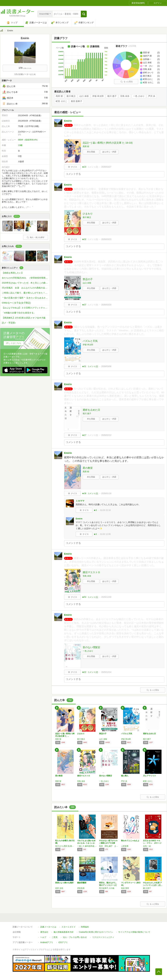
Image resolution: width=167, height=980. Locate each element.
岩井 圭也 (59, 888)
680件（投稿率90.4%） (28, 140)
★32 (84, 239)
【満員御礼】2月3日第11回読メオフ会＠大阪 (24, 318)
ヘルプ (43, 937)
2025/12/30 (106, 597)
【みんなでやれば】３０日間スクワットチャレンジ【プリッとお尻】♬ (26, 308)
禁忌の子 (88, 279)
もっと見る (127, 82)
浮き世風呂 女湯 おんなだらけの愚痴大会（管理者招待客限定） (26, 288)
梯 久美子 (147, 888)
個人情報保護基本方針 (64, 932)
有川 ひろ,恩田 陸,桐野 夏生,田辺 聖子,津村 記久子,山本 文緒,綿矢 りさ (65, 846)
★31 (84, 366)
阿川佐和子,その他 (107, 888)
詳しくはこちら (14, 343)
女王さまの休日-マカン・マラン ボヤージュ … (152, 843)
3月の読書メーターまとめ (25, 74)
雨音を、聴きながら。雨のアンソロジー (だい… (108, 885)
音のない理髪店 (91, 647)
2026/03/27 (106, 167)
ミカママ (80, 501)
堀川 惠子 (112, 96)
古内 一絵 (147, 846)
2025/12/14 (106, 672)
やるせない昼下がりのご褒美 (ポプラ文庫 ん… (108, 843)
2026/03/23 (106, 239)
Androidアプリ (47, 942)
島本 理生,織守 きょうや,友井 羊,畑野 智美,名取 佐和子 (109, 846)
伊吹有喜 (81, 888)
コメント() (93, 167)
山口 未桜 (84, 96)
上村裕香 (125, 846)
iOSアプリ (63, 942)
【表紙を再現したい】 (13, 273)
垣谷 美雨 (125, 888)
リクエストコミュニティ (103, 937)
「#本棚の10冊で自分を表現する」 (19, 313)
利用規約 (85, 927)
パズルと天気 (90, 341)
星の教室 (88, 468)
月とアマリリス (149, 776)
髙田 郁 (59, 96)
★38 (84, 493)
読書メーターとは (48, 927)
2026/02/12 (106, 435)
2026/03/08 (106, 366)
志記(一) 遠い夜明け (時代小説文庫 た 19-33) (108, 143)
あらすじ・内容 (109, 152)
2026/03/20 (106, 305)
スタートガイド (69, 927)
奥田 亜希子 (77, 101)
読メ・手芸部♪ (9, 323)
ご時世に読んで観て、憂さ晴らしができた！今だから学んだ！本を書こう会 (26, 293)
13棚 (20, 145)
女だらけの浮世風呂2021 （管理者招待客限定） (26, 278)
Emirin (68, 121)
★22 (84, 672)
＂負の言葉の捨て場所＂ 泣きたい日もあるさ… (25, 298)
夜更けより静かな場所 (64, 883)
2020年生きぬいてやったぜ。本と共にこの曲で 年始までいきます (26, 283)
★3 (95, 510)
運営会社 (44, 932)
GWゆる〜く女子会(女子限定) (16, 303)
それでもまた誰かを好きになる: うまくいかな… (86, 843)
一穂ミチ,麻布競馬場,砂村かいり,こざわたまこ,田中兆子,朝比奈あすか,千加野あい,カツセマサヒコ (87, 846)
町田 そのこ (61, 101)
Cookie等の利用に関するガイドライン (96, 932)
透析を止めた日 (91, 410)
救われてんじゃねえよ (130, 841)
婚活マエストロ (91, 572)
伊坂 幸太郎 (98, 96)
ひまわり (88, 214)
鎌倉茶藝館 (82, 883)
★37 (84, 305)
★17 (84, 435)
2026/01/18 (106, 493)
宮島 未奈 (125, 96)
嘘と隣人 (125, 776)
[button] (84, 14)
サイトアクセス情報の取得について (134, 932)
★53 (84, 597)
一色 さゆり (139, 96)
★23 (84, 167)
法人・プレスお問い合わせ (75, 937)
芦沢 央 (152, 96)
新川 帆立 (71, 96)
